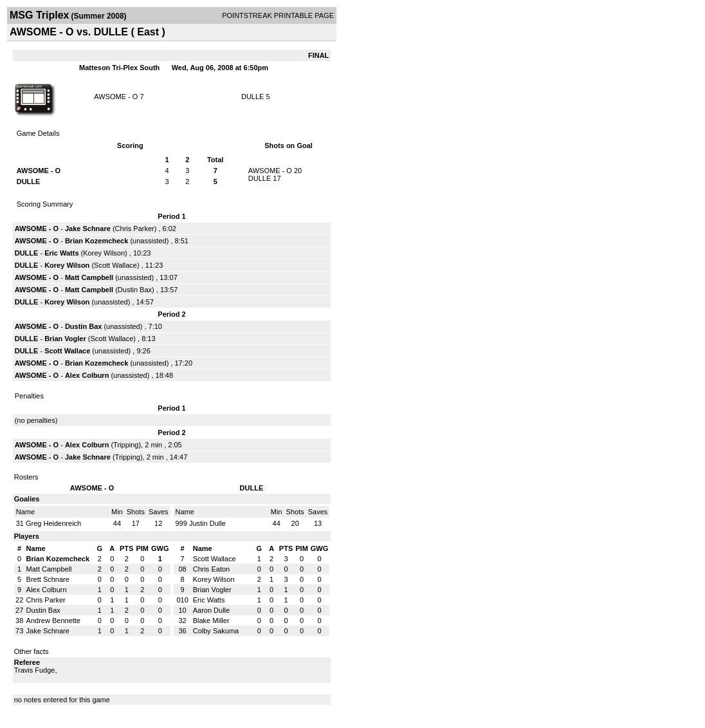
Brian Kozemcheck (96, 241)
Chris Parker (135, 229)
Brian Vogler (65, 339)
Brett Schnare (48, 579)
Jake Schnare (88, 229)
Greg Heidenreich (53, 523)
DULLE (252, 97)
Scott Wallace (115, 265)
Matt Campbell (89, 277)
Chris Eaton (211, 569)
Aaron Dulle (211, 610)
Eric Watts (61, 253)
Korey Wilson (104, 253)
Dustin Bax (135, 290)
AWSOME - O (116, 97)
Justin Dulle (207, 523)
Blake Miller (211, 621)
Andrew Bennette (53, 621)
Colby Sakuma (216, 631)
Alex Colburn (87, 375)
